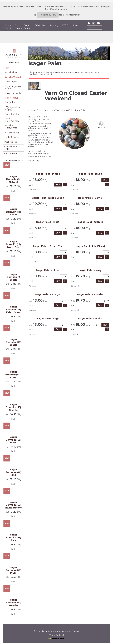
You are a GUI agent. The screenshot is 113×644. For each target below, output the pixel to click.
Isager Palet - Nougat (48, 294)
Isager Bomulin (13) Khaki (13, 212)
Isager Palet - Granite (90, 222)
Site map (56, 631)
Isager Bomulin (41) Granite (13, 407)
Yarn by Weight (13, 77)
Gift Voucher (11, 154)
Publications (11, 142)
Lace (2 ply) (11, 82)
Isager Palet (80, 110)
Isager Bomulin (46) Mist (13, 472)
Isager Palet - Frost (48, 222)
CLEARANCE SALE (11, 148)
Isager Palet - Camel (90, 198)
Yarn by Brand (12, 73)
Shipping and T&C (59, 25)
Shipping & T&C (48, 15)
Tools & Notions (12, 137)
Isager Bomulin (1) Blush (13, 277)
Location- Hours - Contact (19, 28)
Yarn (7, 68)
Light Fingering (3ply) (13, 88)
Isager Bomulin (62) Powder (13, 603)
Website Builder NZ (56, 635)
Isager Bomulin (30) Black (13, 342)
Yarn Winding (12, 133)
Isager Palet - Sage (48, 319)
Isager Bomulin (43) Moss (13, 440)
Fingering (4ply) (13, 93)
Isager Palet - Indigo (48, 174)
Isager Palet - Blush (90, 174)
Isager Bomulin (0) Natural (13, 179)
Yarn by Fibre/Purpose (12, 127)
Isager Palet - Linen (48, 270)
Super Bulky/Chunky (12, 120)
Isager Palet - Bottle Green (48, 198)
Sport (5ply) (12, 98)
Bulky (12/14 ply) (13, 114)
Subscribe (40, 25)
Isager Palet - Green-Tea (48, 246)
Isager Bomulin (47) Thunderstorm (13, 505)
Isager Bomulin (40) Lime (13, 375)
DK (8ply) (10, 103)
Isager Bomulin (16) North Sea (13, 244)
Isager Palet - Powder (90, 294)
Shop (18, 25)
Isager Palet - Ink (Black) (90, 246)
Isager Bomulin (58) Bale (13, 538)
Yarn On (48, 631)
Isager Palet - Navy (90, 270)
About (76, 25)
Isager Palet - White (90, 319)
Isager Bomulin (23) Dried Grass (13, 310)
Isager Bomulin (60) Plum (13, 570)
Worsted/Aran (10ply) (13, 108)
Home (8, 25)
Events (27, 25)
